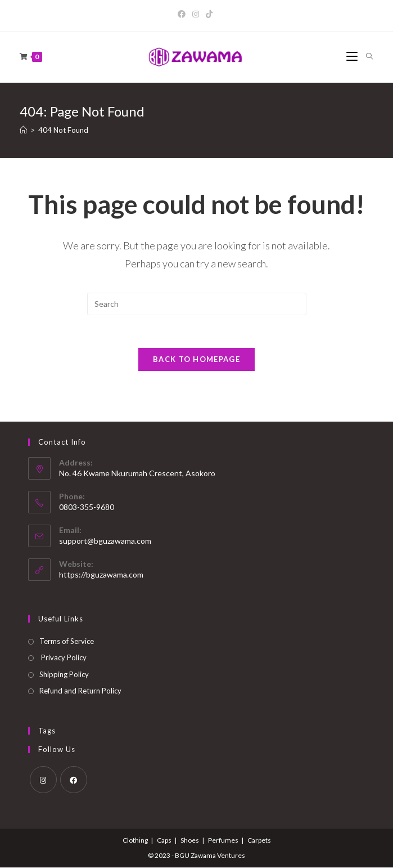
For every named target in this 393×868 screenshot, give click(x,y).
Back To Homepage (196, 360)
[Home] (23, 130)
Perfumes (223, 841)
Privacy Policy (63, 659)
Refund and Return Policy (80, 692)
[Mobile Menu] (352, 57)
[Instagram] (196, 14)
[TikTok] (209, 14)
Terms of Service (67, 642)
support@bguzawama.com (105, 541)
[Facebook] (183, 14)
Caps (164, 841)
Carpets (259, 841)
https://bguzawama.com (101, 575)
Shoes (190, 841)
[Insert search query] (197, 304)
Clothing (135, 841)
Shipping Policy (64, 675)
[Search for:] (365, 57)
